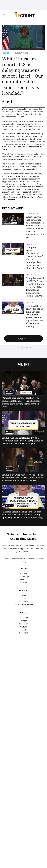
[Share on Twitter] (8, 102)
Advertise (23, 602)
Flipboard (23, 633)
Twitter (23, 621)
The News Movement (34, 559)
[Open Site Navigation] (4, 15)
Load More (23, 339)
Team (24, 596)
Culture (23, 583)
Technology (23, 577)
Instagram (23, 618)
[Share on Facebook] (12, 102)
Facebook (24, 624)
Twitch (23, 630)
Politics (6, 53)
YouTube (23, 627)
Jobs (23, 599)
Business (23, 580)
